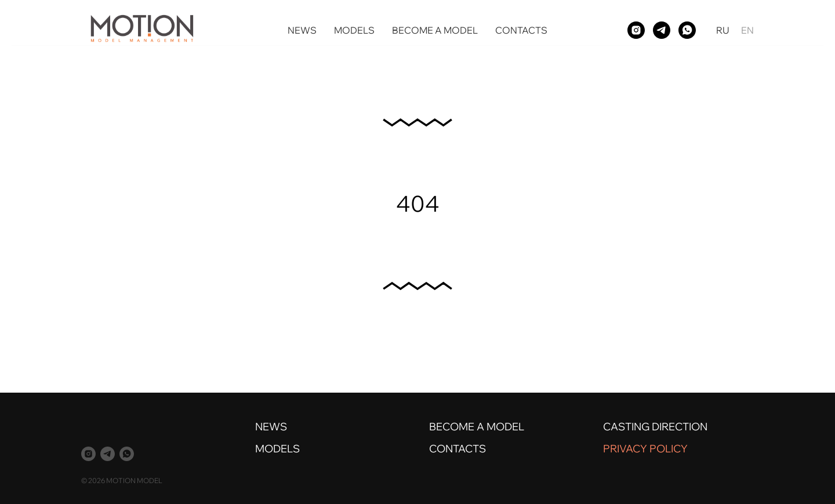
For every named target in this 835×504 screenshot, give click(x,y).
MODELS (354, 30)
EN (747, 30)
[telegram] (662, 30)
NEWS (302, 30)
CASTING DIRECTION (655, 427)
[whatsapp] (687, 30)
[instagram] (636, 30)
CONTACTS (521, 30)
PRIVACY (625, 449)
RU (723, 30)
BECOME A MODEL (435, 30)
